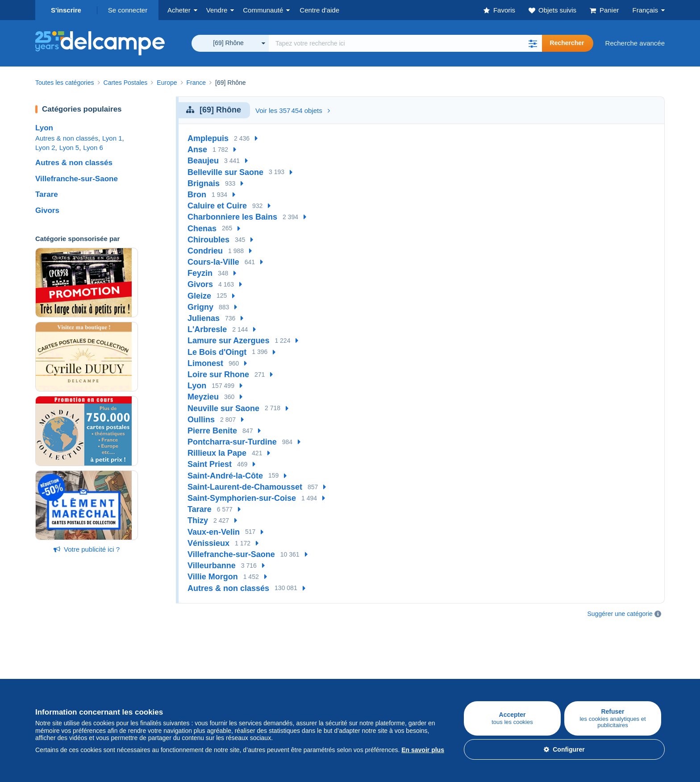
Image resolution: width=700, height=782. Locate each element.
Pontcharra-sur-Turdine (232, 442)
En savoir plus (423, 750)
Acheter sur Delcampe (68, 663)
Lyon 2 (45, 148)
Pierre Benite (212, 431)
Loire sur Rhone (218, 374)
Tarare (47, 194)
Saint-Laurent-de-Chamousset (245, 487)
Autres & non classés (67, 138)
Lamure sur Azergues (228, 341)
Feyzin (200, 273)
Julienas (204, 318)
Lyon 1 (112, 138)
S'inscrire (66, 10)
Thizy (198, 520)
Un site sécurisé (479, 663)
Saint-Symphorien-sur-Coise (242, 498)
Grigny (200, 307)
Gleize (199, 296)
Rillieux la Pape (217, 453)
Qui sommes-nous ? (380, 663)
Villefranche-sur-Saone (77, 179)
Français (645, 10)
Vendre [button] (217, 10)
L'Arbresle (207, 329)
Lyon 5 (69, 148)
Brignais (204, 183)
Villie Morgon (213, 577)
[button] (533, 43)
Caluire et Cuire (217, 206)
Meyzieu (203, 397)
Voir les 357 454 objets (293, 110)
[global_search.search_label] (405, 43)
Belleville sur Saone (225, 172)
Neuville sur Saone (223, 408)
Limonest (205, 363)
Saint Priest (210, 464)
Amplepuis (208, 138)
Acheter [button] (179, 10)
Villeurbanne (212, 566)
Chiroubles (208, 240)
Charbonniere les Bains (232, 217)
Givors (47, 210)
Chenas (202, 229)
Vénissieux (208, 543)
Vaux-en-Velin (214, 532)
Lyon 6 (93, 148)
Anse (197, 150)
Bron (197, 195)
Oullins (201, 420)
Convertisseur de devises (597, 663)
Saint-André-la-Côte (225, 476)
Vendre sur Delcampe (172, 663)
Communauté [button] (263, 10)
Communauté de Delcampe (286, 663)
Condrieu (205, 251)
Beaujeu (203, 161)
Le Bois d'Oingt (217, 352)
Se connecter (128, 10)
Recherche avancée (635, 43)
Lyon (44, 128)
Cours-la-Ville (213, 262)
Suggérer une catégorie (620, 614)
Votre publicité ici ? (87, 549)
